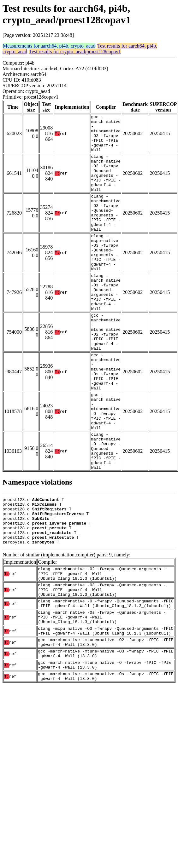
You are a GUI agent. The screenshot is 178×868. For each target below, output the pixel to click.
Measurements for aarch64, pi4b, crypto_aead (49, 46)
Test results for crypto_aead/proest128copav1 (75, 52)
